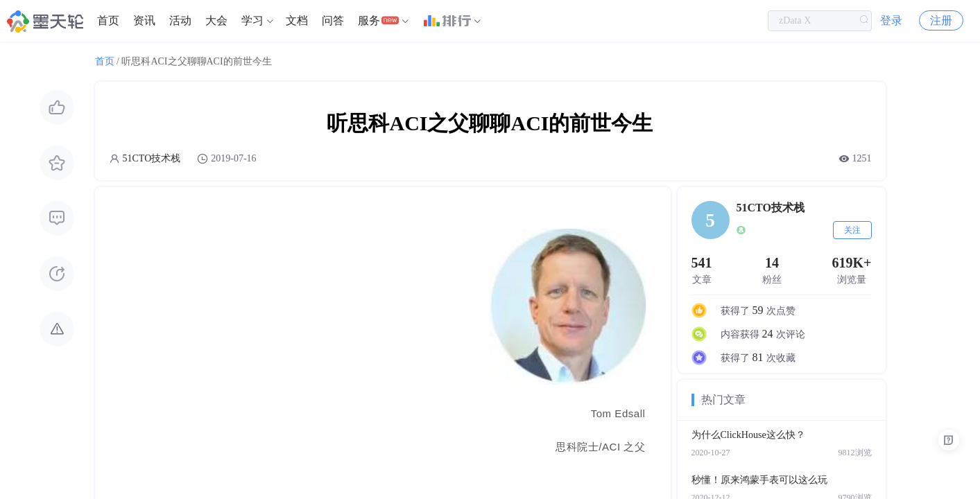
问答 (333, 20)
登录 (891, 20)
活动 (180, 20)
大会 (216, 20)
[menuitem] (108, 21)
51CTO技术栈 (152, 158)
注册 (941, 20)
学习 (252, 20)
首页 (108, 20)
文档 (297, 20)
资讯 (144, 20)
